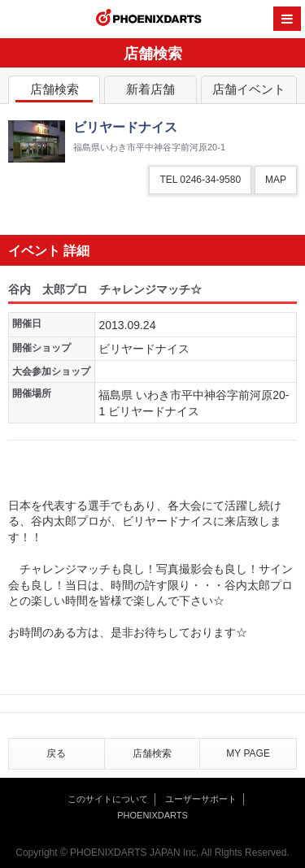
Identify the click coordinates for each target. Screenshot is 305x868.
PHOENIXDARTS (149, 20)
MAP (276, 180)
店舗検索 (54, 92)
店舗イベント (249, 92)
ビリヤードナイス (144, 349)
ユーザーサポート (201, 799)
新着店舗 (150, 92)
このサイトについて (108, 799)
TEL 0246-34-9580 (200, 180)
